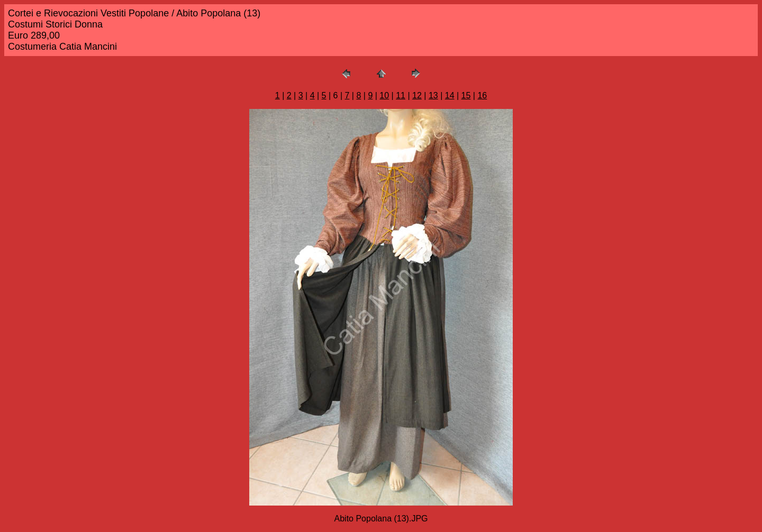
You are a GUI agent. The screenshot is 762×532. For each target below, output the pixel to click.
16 (482, 95)
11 (401, 95)
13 (433, 95)
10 (384, 95)
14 (450, 95)
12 (417, 95)
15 (466, 95)
